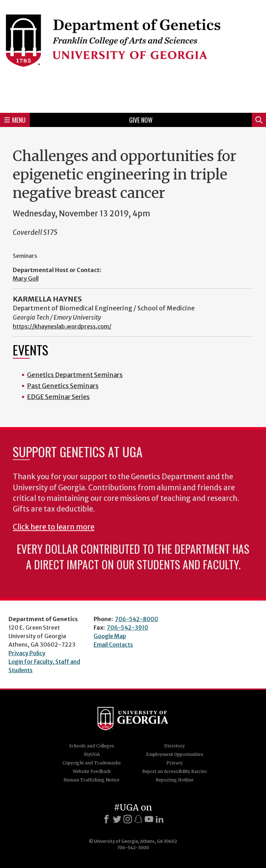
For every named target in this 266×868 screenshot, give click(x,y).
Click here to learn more (54, 527)
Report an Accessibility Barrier (175, 771)
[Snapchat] (138, 819)
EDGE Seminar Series (58, 397)
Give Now (141, 120)
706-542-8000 (137, 619)
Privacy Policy (27, 653)
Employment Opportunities (175, 754)
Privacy (174, 763)
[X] (117, 819)
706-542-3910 (128, 627)
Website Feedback (92, 771)
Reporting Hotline (175, 780)
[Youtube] (149, 819)
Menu (15, 120)
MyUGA (92, 754)
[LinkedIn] (160, 819)
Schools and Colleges (92, 746)
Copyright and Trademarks (92, 763)
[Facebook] (106, 819)
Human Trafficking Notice (92, 780)
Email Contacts (113, 645)
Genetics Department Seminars (75, 375)
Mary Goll (26, 278)
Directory (174, 746)
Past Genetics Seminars (63, 386)
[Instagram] (128, 819)
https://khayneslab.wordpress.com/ (62, 326)
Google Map (110, 636)
